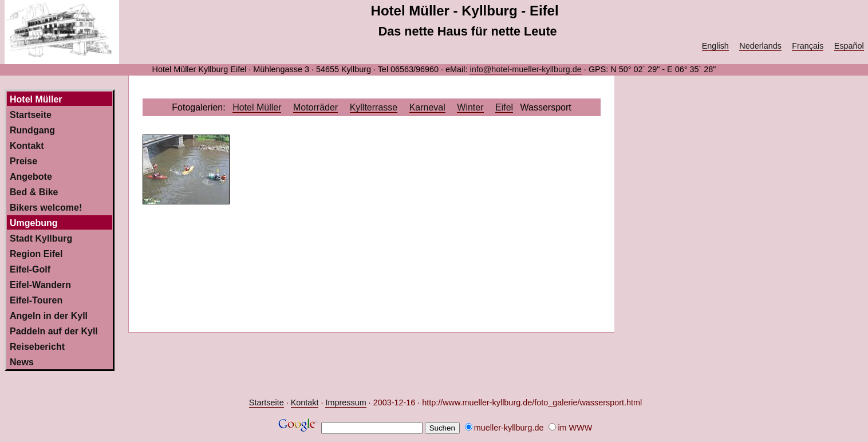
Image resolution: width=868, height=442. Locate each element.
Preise (23, 161)
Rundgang (32, 130)
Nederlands (760, 46)
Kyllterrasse (374, 107)
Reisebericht (37, 347)
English (715, 46)
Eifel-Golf (30, 269)
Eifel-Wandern (40, 285)
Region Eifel (36, 254)
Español (849, 46)
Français (808, 46)
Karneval (427, 107)
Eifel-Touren (36, 300)
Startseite (31, 115)
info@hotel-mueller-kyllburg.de (525, 69)
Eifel (504, 107)
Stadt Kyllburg (41, 238)
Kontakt (27, 146)
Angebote (31, 177)
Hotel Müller (257, 107)
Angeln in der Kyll (49, 316)
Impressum (346, 402)
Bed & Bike (34, 192)
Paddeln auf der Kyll (54, 331)
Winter (470, 107)
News (22, 362)
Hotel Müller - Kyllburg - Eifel (465, 11)
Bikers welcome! (46, 208)
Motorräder (315, 107)
